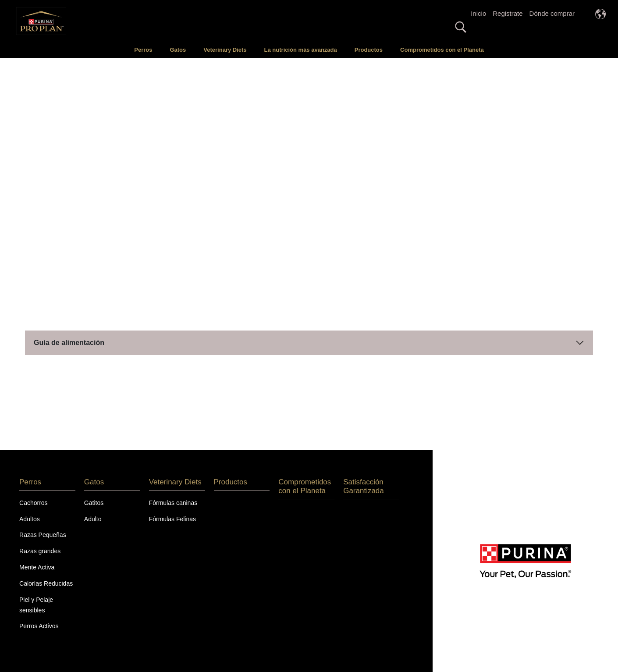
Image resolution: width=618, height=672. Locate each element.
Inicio (478, 13)
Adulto (93, 519)
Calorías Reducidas (46, 583)
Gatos (178, 50)
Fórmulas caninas (173, 503)
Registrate (508, 13)
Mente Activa (37, 567)
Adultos (30, 519)
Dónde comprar (552, 13)
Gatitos (94, 503)
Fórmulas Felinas (172, 519)
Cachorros (34, 503)
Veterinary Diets (225, 50)
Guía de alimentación (69, 343)
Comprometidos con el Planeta (442, 50)
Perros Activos (39, 626)
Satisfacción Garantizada (364, 486)
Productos (369, 50)
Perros (143, 50)
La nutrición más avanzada (301, 50)
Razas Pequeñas (43, 535)
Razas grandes (40, 551)
